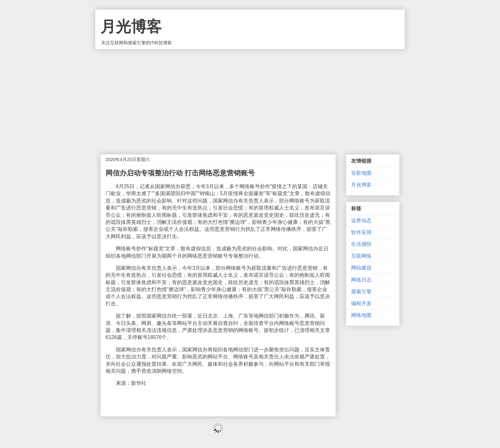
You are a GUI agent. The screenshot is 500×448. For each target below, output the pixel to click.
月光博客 (131, 27)
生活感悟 (361, 244)
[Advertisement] (250, 97)
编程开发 (361, 303)
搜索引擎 (361, 292)
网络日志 (361, 280)
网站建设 (361, 268)
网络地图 (361, 315)
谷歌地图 (361, 173)
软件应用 (361, 232)
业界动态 (361, 220)
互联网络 (361, 256)
